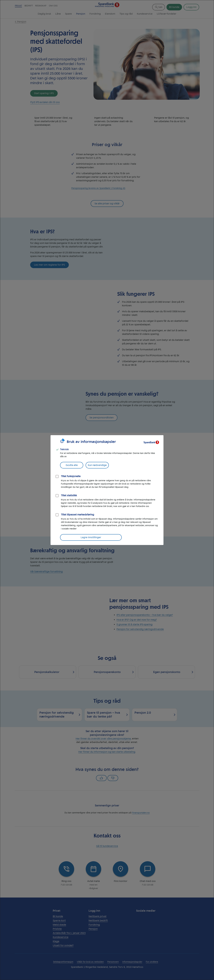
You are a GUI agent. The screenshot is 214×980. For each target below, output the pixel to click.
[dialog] (107, 490)
